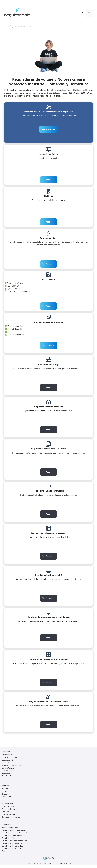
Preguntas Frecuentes (10, 809)
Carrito (5, 791)
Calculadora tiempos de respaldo (14, 841)
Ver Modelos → (49, 180)
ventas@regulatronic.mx (11, 765)
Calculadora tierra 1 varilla (12, 843)
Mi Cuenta (6, 789)
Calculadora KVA (8, 838)
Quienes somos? (8, 806)
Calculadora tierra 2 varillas (12, 846)
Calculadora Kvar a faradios (12, 836)
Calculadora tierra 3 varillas (12, 848)
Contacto (6, 812)
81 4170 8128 (7, 776)
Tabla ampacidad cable (11, 828)
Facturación (7, 797)
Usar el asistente (48, 129)
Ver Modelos (49, 306)
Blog (4, 851)
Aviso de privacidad (9, 814)
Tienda (5, 794)
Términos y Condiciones (11, 817)
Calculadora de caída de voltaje (14, 830)
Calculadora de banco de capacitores (16, 833)
